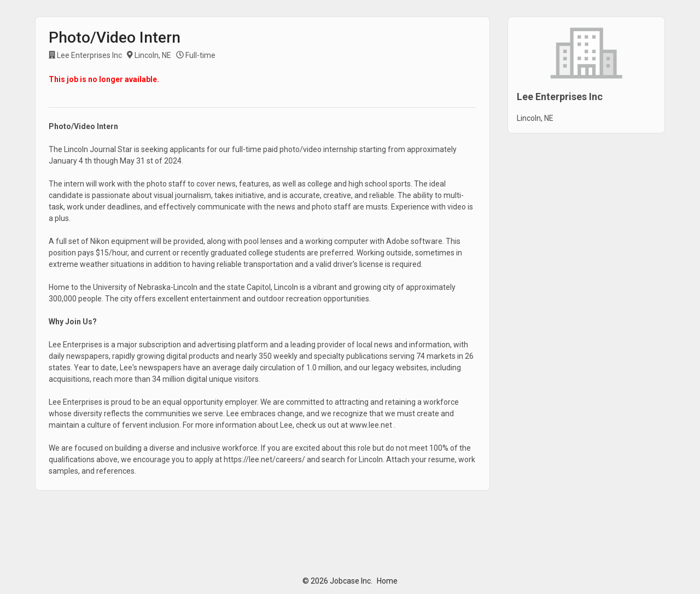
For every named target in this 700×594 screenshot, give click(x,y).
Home (387, 581)
